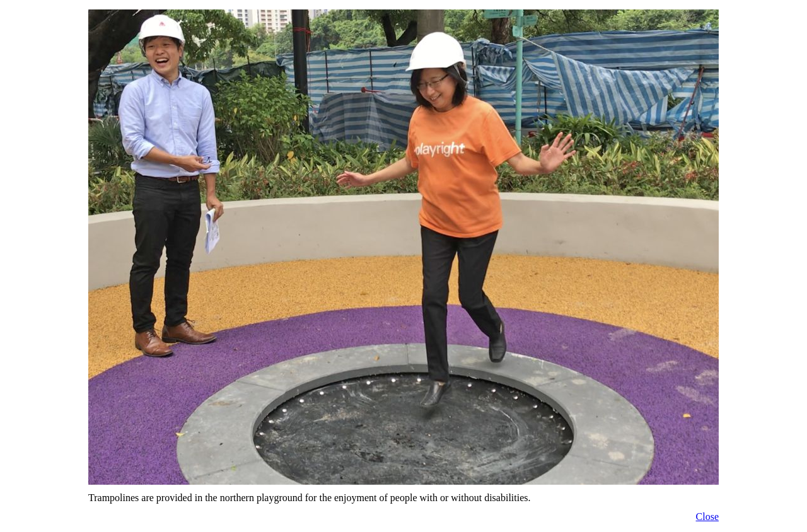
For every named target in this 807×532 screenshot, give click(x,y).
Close (707, 517)
